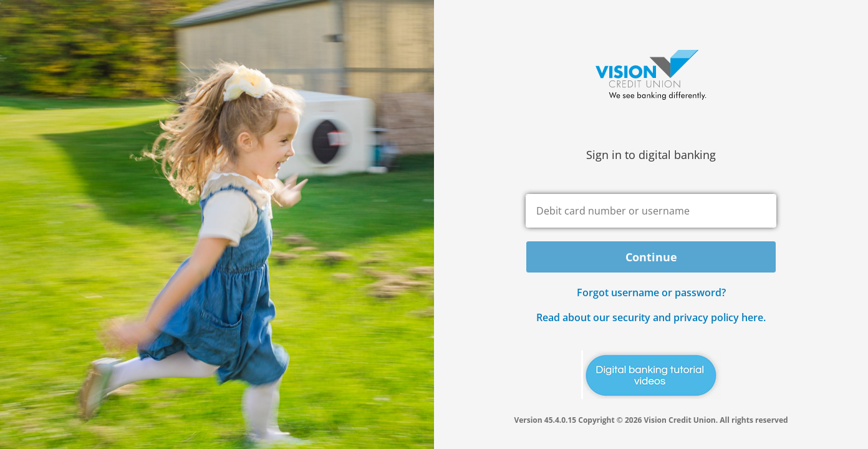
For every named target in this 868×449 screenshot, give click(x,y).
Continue (651, 257)
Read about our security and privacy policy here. (651, 317)
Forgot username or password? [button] (651, 292)
